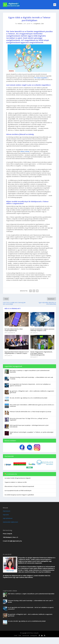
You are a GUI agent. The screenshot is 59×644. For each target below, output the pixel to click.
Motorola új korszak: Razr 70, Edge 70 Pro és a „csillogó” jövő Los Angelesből (29, 419)
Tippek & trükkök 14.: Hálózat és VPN (16, 482)
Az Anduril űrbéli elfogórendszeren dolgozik (18, 478)
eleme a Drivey (25, 151)
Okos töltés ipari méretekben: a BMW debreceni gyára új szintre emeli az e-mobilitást (32, 405)
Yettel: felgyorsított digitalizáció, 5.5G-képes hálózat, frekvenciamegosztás (41, 353)
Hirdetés (20, 24)
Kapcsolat (6, 515)
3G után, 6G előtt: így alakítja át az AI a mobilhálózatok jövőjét (29, 398)
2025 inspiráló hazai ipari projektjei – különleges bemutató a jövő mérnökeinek (29, 426)
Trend (16, 635)
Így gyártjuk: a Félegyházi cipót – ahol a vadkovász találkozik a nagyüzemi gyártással (32, 392)
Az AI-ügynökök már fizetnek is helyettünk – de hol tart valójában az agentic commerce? (30, 385)
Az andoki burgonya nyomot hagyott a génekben (19, 495)
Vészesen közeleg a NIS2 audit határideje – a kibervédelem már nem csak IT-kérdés (31, 378)
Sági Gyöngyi (10, 571)
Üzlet (42, 24)
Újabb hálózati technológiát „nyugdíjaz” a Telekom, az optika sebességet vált (32, 433)
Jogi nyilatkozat (8, 518)
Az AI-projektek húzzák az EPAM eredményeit (18, 491)
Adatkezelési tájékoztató (10, 522)
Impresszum (7, 511)
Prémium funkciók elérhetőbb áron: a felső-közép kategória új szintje (30, 412)
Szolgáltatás (37, 24)
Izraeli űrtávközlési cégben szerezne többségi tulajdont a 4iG (42, 330)
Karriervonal (26, 635)
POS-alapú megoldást (41, 78)
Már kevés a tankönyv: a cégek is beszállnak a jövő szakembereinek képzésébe (30, 371)
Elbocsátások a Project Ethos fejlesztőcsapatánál (19, 486)
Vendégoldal (34, 635)
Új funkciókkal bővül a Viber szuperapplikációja (14, 330)
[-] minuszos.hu (12, 474)
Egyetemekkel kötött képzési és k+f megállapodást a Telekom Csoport (17, 353)
